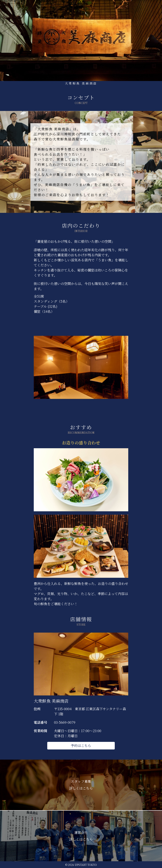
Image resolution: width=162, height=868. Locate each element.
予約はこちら (81, 746)
